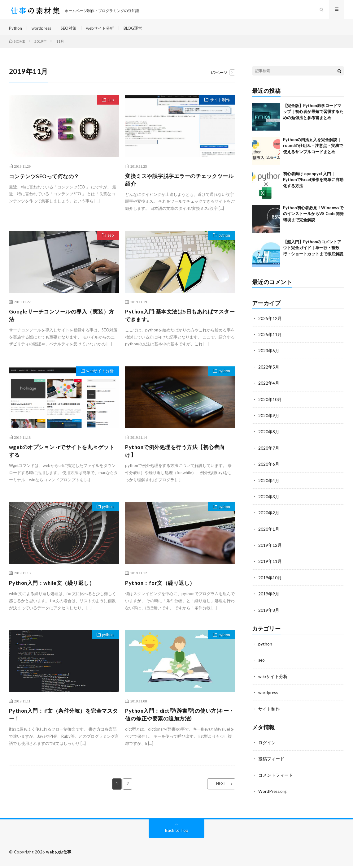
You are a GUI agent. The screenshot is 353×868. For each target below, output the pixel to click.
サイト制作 (219, 106)
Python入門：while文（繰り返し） (54, 591)
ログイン (267, 745)
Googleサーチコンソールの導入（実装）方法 (62, 322)
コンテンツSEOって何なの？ (46, 182)
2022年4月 (269, 388)
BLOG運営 (140, 31)
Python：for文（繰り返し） (162, 591)
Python (16, 31)
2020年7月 (269, 453)
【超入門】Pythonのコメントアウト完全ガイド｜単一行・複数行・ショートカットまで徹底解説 (313, 253)
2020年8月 (269, 436)
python (223, 243)
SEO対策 (72, 31)
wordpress (43, 31)
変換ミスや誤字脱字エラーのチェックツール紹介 (180, 186)
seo (109, 106)
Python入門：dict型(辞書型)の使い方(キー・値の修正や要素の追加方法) (178, 723)
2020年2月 (269, 517)
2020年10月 (270, 404)
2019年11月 (270, 565)
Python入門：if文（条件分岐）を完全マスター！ (64, 723)
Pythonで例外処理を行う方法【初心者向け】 (178, 459)
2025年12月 (270, 324)
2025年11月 (270, 340)
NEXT (218, 793)
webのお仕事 (59, 854)
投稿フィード (271, 761)
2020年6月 (269, 469)
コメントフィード (276, 777)
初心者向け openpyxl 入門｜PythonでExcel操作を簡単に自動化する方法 (313, 185)
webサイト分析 (105, 31)
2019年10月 (270, 581)
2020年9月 (269, 420)
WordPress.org (273, 794)
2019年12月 (270, 549)
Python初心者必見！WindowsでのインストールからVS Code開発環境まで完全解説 (313, 219)
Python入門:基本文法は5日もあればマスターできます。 (180, 322)
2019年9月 (269, 597)
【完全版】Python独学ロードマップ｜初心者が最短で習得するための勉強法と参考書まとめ (313, 117)
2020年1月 (269, 533)
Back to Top (177, 832)
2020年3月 (269, 501)
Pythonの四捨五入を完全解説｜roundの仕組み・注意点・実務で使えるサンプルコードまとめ (313, 151)
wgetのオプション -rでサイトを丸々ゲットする (62, 459)
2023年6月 (269, 356)
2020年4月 (269, 485)
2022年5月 (269, 372)
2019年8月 (269, 613)
